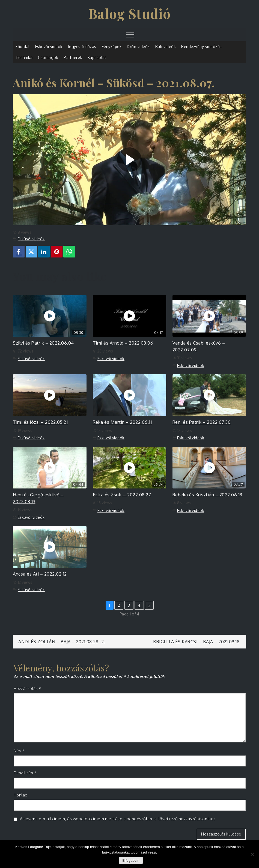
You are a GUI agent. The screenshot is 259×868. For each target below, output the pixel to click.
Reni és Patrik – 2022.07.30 (202, 422)
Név (19, 751)
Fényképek (112, 47)
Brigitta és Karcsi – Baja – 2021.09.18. (197, 642)
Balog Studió (130, 13)
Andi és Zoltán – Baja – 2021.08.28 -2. (62, 642)
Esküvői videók (49, 47)
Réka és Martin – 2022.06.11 (122, 422)
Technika (24, 57)
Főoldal (23, 47)
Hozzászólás (27, 688)
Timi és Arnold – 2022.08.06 (123, 343)
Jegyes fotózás (82, 47)
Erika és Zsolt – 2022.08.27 (122, 495)
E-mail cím (25, 773)
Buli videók (166, 47)
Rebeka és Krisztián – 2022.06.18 (207, 495)
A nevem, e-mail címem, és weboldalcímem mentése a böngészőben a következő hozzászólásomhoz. (118, 819)
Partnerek (73, 57)
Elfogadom (131, 861)
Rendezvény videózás (202, 47)
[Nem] (252, 854)
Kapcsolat (97, 57)
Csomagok (48, 57)
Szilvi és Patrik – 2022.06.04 (43, 343)
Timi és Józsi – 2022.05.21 (40, 422)
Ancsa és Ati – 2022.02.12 (40, 574)
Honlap (21, 795)
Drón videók (138, 47)
